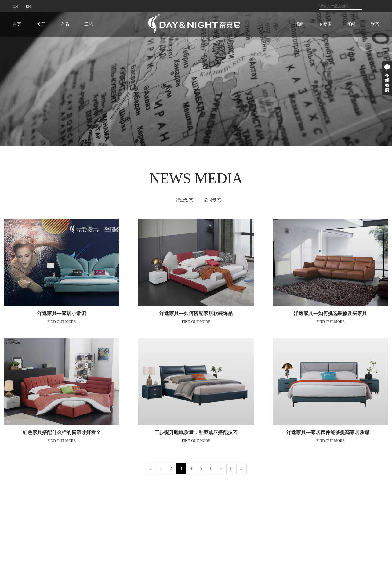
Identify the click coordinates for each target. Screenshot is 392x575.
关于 (41, 24)
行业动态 (184, 200)
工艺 (89, 24)
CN (15, 6)
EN (28, 6)
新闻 (351, 24)
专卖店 (325, 24)
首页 (17, 24)
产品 (65, 24)
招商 (299, 24)
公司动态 (212, 200)
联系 (375, 24)
